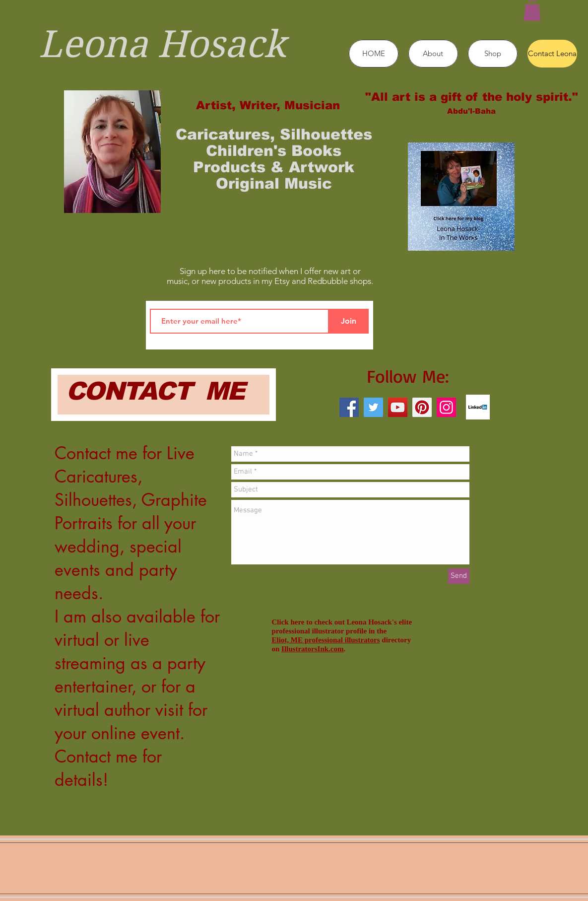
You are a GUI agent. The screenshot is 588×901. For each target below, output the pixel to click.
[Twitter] (373, 407)
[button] (532, 10)
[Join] (349, 321)
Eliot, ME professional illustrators (326, 640)
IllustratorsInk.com (312, 649)
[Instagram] (446, 407)
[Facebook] (349, 407)
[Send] (459, 576)
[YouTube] (398, 407)
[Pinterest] (422, 407)
